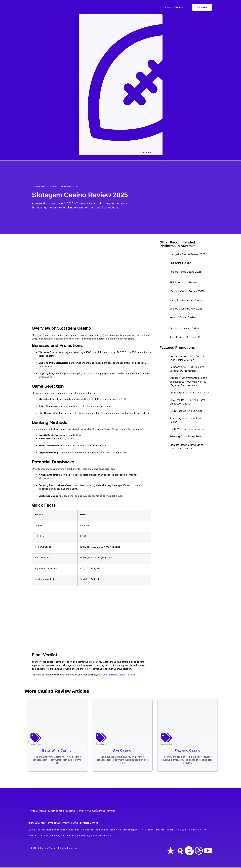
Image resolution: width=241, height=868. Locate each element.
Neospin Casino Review (183, 318)
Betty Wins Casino (57, 751)
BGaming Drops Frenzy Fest (185, 437)
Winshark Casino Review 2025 (187, 292)
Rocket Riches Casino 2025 (185, 272)
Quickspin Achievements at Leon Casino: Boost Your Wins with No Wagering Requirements (188, 382)
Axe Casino (122, 751)
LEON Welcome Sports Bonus (187, 430)
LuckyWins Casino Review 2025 (188, 255)
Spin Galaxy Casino (180, 263)
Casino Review (39, 187)
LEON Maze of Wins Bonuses (186, 411)
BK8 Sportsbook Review (184, 283)
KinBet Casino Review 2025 (185, 338)
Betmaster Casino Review (184, 329)
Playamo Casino (188, 751)
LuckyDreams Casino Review (186, 301)
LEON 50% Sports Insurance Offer (189, 393)
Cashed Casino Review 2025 (186, 309)
